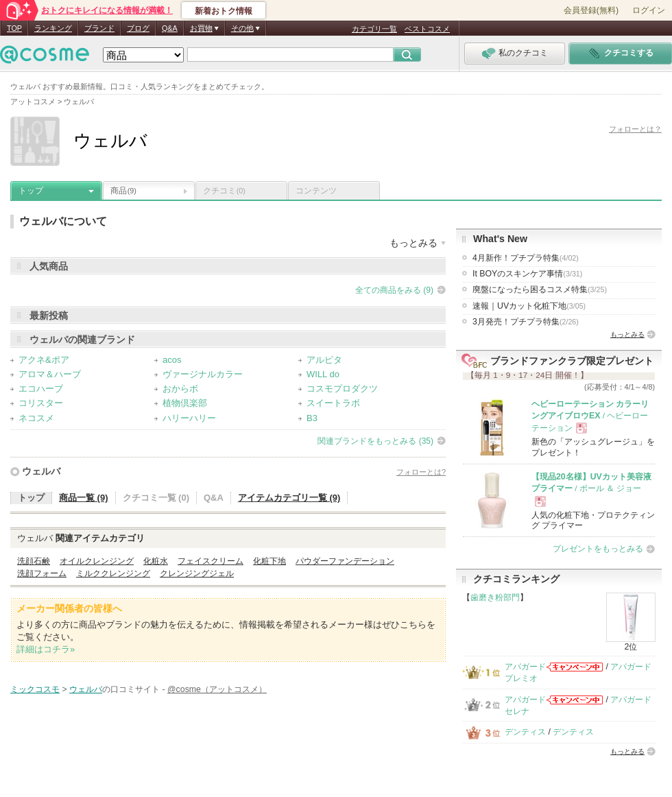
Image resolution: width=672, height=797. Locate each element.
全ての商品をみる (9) (394, 290)
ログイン (649, 10)
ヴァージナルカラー (203, 374)
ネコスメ (36, 418)
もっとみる (627, 334)
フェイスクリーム (211, 561)
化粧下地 (269, 561)
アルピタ (324, 360)
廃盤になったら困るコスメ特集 (540, 289)
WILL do (323, 374)
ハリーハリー (189, 418)
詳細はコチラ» (46, 649)
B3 (312, 418)
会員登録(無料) (591, 10)
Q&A (170, 28)
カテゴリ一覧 (374, 29)
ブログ (138, 28)
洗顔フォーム (42, 573)
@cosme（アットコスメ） (217, 689)
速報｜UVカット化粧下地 (529, 306)
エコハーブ (41, 389)
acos (172, 360)
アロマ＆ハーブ (50, 374)
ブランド (99, 28)
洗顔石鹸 (34, 561)
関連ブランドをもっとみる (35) (375, 441)
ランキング (53, 28)
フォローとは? (421, 472)
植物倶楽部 (185, 403)
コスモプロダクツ (342, 389)
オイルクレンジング (97, 561)
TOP (14, 28)
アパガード (525, 667)
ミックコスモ (35, 689)
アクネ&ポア (44, 360)
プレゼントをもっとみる (598, 549)
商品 (123, 191)
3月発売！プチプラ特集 (526, 322)
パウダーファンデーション (345, 561)
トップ (31, 191)
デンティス (525, 732)
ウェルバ (41, 471)
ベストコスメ (427, 29)
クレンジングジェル (197, 573)
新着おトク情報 (224, 11)
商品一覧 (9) (84, 498)
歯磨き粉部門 (495, 597)
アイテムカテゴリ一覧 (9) (289, 498)
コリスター (41, 403)
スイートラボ (333, 403)
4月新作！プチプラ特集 (526, 258)
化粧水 (156, 561)
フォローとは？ (635, 129)
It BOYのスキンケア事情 (527, 274)
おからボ (180, 389)
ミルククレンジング (113, 573)
